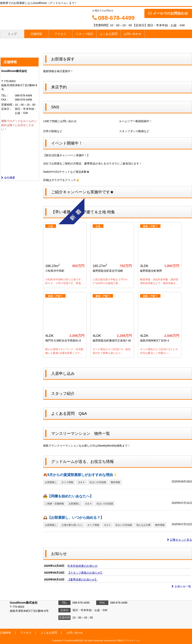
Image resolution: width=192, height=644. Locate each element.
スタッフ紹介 (84, 34)
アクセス (60, 34)
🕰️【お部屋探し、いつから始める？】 (73, 518)
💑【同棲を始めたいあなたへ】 (68, 496)
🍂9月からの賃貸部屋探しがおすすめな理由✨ (80, 475)
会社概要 (8, 178)
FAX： (5, 100)
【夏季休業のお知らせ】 (82, 580)
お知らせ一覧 (181, 586)
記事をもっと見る (180, 540)
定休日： (7, 109)
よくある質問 (109, 34)
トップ (12, 34)
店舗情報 (36, 34)
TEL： (5, 95)
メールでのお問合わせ (168, 13)
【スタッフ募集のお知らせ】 (85, 573)
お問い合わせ (133, 34)
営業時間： (8, 105)
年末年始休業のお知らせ (82, 566)
